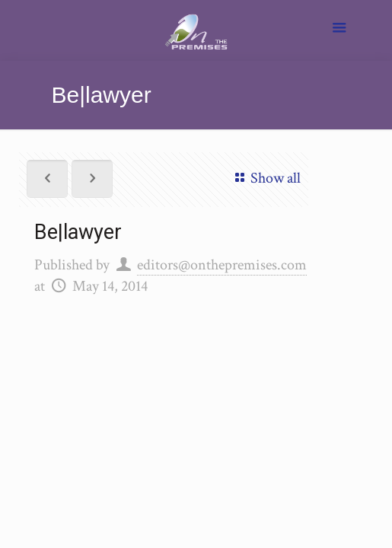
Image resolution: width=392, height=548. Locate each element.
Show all (265, 178)
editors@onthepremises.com (222, 265)
